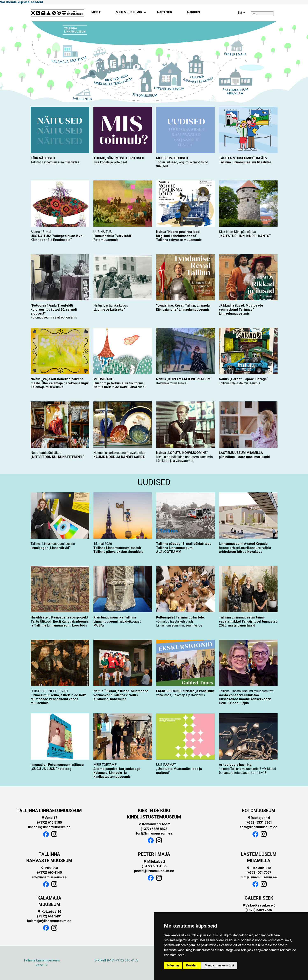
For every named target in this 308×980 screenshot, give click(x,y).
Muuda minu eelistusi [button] (219, 965)
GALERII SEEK (259, 898)
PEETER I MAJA (154, 854)
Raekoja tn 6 (259, 818)
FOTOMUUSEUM (259, 811)
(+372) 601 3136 (154, 866)
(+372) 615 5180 (49, 822)
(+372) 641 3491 (49, 916)
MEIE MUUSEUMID (129, 12)
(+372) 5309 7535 (259, 910)
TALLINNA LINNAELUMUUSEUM (49, 811)
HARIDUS (194, 12)
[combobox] (262, 14)
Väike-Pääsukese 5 (259, 905)
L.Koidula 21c (259, 868)
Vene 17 (49, 818)
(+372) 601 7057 (259, 872)
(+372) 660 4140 (49, 872)
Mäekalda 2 (154, 862)
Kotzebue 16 (49, 912)
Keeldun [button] (192, 965)
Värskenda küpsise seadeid (21, 2)
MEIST (96, 12)
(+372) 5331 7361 (259, 822)
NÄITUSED (165, 12)
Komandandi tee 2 (154, 824)
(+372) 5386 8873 (154, 829)
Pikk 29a (49, 868)
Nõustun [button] (173, 965)
